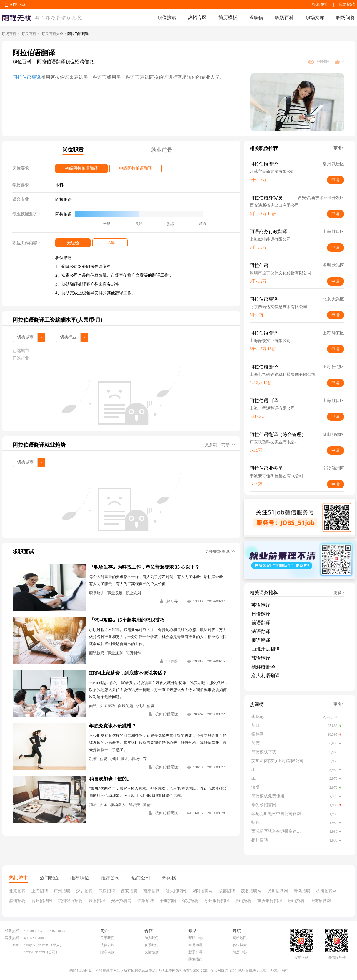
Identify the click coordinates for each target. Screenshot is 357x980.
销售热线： (14, 931)
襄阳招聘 (97, 901)
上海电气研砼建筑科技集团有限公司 (283, 374)
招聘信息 (321, 5)
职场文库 (315, 17)
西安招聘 (129, 891)
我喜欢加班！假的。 (110, 779)
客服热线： (14, 938)
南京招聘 (151, 891)
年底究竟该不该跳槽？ (113, 726)
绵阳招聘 (146, 901)
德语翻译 (261, 623)
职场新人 (118, 805)
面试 (93, 706)
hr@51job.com (34, 952)
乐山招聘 (296, 901)
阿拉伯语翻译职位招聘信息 (65, 62)
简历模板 (228, 17)
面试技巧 (97, 653)
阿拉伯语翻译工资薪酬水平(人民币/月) (57, 320)
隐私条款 (107, 952)
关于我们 (107, 938)
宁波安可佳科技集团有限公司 (276, 476)
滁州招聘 (17, 901)
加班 (93, 805)
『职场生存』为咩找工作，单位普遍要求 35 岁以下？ (144, 567)
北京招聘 (17, 891)
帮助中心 (196, 938)
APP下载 (18, 5)
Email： (17, 945)
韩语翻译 (261, 658)
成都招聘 (227, 891)
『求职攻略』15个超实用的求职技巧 (127, 620)
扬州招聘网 (278, 891)
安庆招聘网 (121, 901)
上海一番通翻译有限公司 (272, 408)
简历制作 (133, 653)
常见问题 (196, 945)
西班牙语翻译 (266, 649)
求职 (140, 706)
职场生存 (139, 759)
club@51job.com (36, 945)
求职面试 (23, 552)
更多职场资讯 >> (220, 551)
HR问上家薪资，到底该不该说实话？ (128, 673)
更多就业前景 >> (220, 445)
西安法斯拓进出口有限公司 (274, 205)
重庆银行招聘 (270, 901)
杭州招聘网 (326, 891)
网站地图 (240, 938)
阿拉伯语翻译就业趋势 (39, 445)
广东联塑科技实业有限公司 (274, 442)
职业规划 (133, 593)
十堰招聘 (168, 901)
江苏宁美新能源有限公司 (272, 172)
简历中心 (240, 952)
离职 (125, 759)
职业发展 (115, 593)
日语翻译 (261, 614)
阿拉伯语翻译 (27, 77)
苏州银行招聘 (217, 901)
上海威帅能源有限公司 (270, 239)
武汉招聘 (107, 891)
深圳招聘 (84, 891)
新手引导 (196, 952)
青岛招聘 (302, 891)
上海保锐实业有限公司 (270, 341)
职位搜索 (167, 17)
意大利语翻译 (266, 676)
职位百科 (29, 34)
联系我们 (151, 945)
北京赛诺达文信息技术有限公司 (278, 307)
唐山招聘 (243, 901)
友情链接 (151, 952)
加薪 (147, 805)
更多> (339, 148)
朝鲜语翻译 (263, 667)
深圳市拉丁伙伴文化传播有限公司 (281, 273)
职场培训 (97, 593)
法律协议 (107, 945)
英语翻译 (261, 605)
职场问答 (346, 17)
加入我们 (151, 938)
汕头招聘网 (176, 891)
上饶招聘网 (321, 901)
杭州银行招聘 (70, 901)
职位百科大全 (53, 34)
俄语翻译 (261, 640)
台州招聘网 (42, 901)
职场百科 (284, 17)
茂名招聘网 (251, 891)
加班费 (134, 805)
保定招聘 (190, 901)
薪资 (151, 706)
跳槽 (93, 759)
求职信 (256, 17)
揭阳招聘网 (202, 891)
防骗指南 (196, 959)
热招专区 (197, 17)
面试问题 (126, 706)
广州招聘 (62, 891)
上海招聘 (40, 891)
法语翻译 (261, 631)
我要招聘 (347, 5)
